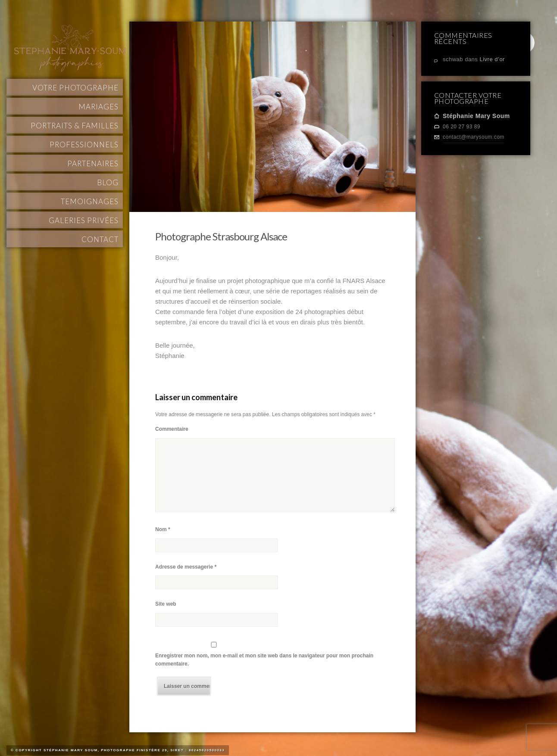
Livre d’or (492, 59)
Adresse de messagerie (186, 567)
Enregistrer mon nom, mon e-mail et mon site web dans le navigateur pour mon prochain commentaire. (264, 660)
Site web (166, 604)
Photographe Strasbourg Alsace (221, 236)
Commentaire (172, 429)
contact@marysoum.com (474, 137)
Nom (163, 529)
